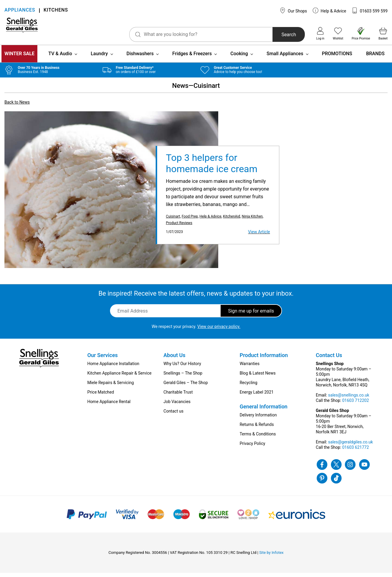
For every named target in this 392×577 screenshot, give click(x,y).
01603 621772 (356, 451)
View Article (259, 236)
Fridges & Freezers (192, 58)
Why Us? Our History (182, 368)
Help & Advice (329, 10)
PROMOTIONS (337, 58)
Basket (383, 34)
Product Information (264, 359)
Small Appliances (285, 58)
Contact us (173, 415)
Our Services (102, 359)
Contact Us (329, 359)
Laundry (99, 58)
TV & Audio (60, 58)
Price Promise (361, 34)
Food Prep (190, 221)
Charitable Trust (178, 396)
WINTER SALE (19, 58)
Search (270, 35)
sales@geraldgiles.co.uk (351, 446)
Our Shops (293, 10)
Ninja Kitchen (252, 221)
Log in (320, 34)
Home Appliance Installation (113, 368)
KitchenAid (232, 221)
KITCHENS (56, 11)
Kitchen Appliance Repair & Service (119, 377)
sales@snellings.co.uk (349, 399)
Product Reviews (179, 227)
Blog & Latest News (258, 377)
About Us (174, 359)
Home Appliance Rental (109, 406)
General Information (263, 411)
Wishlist (338, 34)
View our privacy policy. (219, 331)
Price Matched (101, 396)
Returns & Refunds (257, 429)
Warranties (250, 368)
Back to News (17, 106)
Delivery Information (258, 419)
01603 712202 (356, 405)
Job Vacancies (177, 406)
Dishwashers (140, 58)
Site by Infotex (271, 557)
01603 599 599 (370, 10)
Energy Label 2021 (256, 396)
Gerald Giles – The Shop (186, 387)
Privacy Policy (252, 448)
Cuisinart (173, 221)
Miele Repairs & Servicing (110, 387)
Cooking (239, 58)
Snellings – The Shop (183, 377)
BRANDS (375, 58)
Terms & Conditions (258, 438)
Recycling (248, 387)
